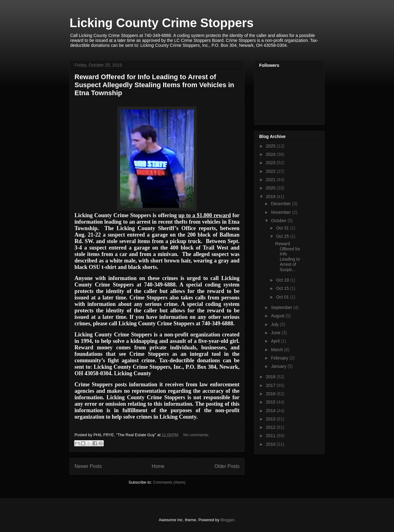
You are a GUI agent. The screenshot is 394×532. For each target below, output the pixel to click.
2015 (271, 402)
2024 (271, 154)
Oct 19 (283, 280)
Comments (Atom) (169, 482)
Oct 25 (283, 236)
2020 (271, 188)
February (280, 358)
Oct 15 (283, 288)
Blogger (227, 520)
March (277, 350)
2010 (271, 444)
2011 (271, 436)
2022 (271, 171)
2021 (271, 180)
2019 (271, 197)
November (281, 212)
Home (158, 466)
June (276, 333)
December (281, 204)
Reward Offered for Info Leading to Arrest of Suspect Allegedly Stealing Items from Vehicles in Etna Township (154, 85)
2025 (271, 146)
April (276, 341)
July (275, 324)
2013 (271, 419)
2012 (271, 427)
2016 (271, 394)
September (282, 307)
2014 (271, 411)
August (278, 316)
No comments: (196, 435)
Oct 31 (283, 228)
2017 (271, 385)
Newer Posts (88, 466)
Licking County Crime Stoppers (162, 23)
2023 (271, 163)
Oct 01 (283, 297)
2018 (271, 377)
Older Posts (227, 466)
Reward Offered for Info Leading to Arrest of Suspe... (288, 257)
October (279, 221)
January (279, 366)
